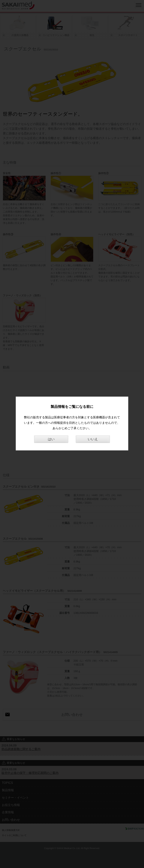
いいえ (93, 439)
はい (51, 439)
